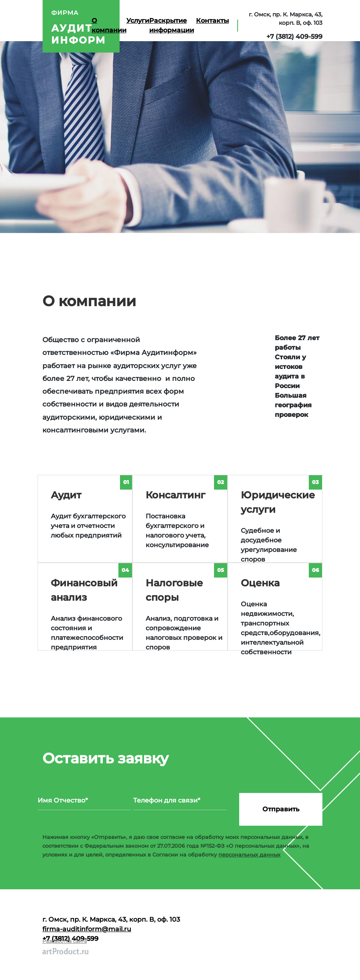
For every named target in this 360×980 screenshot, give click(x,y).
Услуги (138, 21)
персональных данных (249, 855)
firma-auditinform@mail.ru (87, 929)
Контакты (212, 21)
